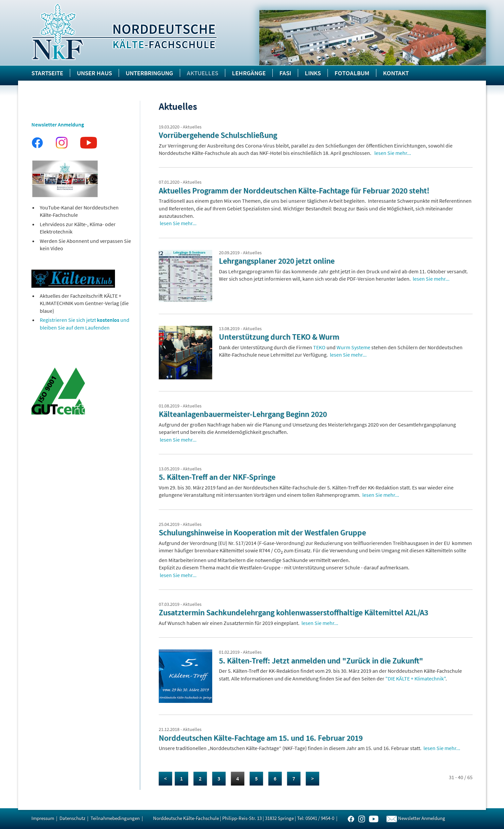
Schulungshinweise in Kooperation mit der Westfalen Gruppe (262, 532)
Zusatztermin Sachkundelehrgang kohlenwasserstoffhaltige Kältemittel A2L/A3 (293, 612)
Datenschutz (72, 818)
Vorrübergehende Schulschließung (218, 135)
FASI (285, 73)
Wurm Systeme (353, 347)
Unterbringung (149, 73)
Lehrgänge (249, 73)
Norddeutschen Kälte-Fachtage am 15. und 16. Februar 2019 (261, 738)
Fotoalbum (352, 73)
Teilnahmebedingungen (115, 818)
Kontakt (396, 73)
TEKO (319, 347)
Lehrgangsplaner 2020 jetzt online (277, 261)
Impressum (43, 818)
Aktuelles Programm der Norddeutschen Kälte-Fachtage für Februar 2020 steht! (294, 191)
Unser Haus (94, 73)
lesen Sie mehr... (393, 153)
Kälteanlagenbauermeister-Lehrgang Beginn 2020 (243, 414)
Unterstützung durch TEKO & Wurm (279, 337)
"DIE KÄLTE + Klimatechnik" (415, 678)
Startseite (47, 73)
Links (313, 73)
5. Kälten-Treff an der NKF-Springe (217, 477)
